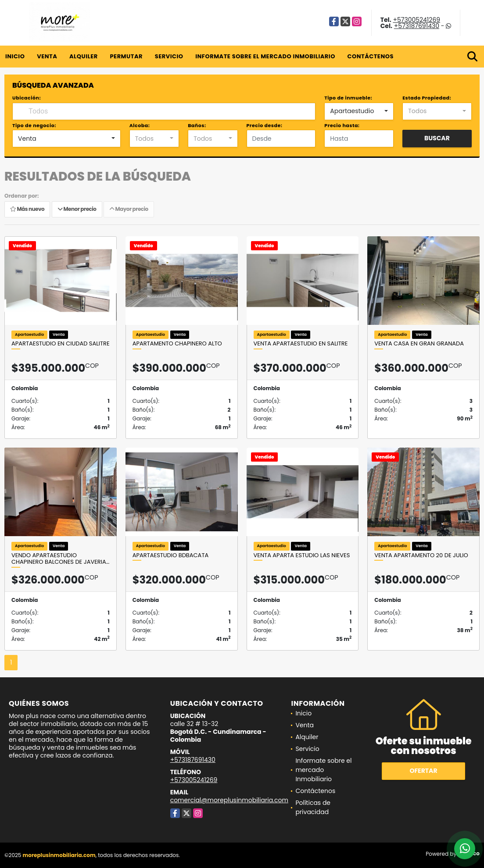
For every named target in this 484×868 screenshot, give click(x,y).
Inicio (15, 56)
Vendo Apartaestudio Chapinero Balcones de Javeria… (60, 559)
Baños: (197, 125)
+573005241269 (416, 20)
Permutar (126, 56)
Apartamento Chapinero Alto (177, 344)
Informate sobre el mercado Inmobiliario (265, 56)
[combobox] (359, 111)
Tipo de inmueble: (348, 98)
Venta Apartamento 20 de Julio (421, 555)
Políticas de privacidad (313, 807)
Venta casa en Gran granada (419, 344)
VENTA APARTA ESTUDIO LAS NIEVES (302, 555)
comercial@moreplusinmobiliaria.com (229, 800)
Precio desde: (265, 125)
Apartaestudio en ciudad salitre (61, 344)
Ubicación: (27, 98)
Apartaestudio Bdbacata (170, 555)
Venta (47, 56)
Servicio (169, 56)
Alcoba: (140, 125)
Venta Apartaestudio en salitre (301, 344)
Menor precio (77, 209)
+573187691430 (417, 26)
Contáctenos (371, 56)
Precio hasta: (342, 125)
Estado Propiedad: (427, 98)
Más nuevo (27, 209)
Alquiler (84, 56)
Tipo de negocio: (34, 125)
